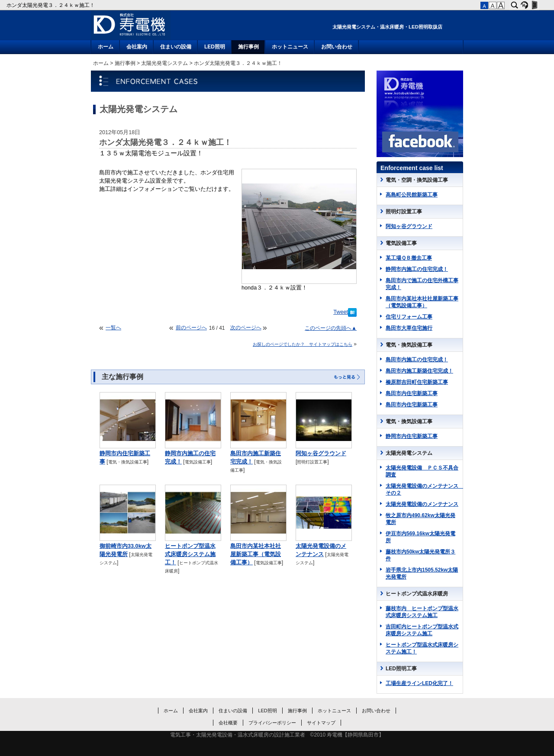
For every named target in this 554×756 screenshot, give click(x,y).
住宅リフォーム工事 (409, 317)
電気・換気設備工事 (128, 462)
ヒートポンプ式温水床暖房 (417, 594)
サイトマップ (321, 723)
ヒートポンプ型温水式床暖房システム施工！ (190, 554)
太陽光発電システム (164, 63)
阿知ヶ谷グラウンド (321, 454)
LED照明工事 (401, 669)
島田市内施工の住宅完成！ (417, 360)
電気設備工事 (198, 462)
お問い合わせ (337, 47)
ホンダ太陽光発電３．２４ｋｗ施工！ (51, 5)
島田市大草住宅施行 (409, 328)
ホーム (106, 47)
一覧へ (113, 328)
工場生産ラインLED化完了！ (419, 683)
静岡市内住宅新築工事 (412, 436)
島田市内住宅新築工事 (412, 393)
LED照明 (215, 47)
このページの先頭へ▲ (331, 328)
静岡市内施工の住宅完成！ (417, 269)
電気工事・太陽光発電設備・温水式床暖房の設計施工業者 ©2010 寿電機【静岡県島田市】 (277, 735)
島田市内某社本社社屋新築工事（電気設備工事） (256, 554)
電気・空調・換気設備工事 (417, 180)
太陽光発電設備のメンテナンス (422, 504)
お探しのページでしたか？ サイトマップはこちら (303, 344)
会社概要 (228, 723)
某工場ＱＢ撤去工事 (409, 258)
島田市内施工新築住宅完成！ (419, 371)
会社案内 (137, 47)
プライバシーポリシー (272, 723)
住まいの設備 (176, 47)
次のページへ (246, 328)
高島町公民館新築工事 (412, 195)
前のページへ (191, 328)
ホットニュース (290, 47)
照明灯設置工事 (312, 462)
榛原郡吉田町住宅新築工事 (417, 382)
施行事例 (248, 47)
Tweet (341, 312)
